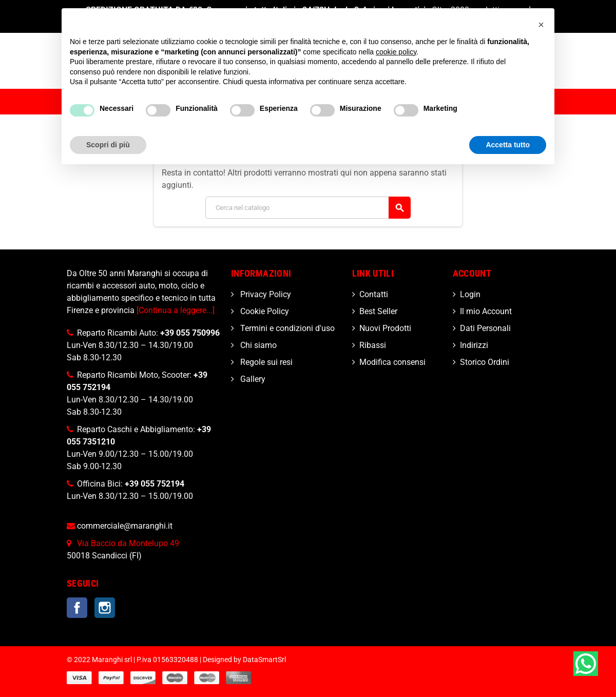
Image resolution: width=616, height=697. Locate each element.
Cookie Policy (264, 311)
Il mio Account (486, 311)
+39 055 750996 (190, 333)
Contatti (374, 294)
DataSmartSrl (264, 660)
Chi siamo (257, 345)
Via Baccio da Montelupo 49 (128, 543)
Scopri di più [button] (108, 145)
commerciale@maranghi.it (125, 526)
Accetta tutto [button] (508, 145)
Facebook (77, 608)
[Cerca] (308, 208)
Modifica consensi (392, 362)
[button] (541, 25)
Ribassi (373, 345)
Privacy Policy (265, 294)
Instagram (105, 608)
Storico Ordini (485, 362)
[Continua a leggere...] (176, 310)
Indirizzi (474, 345)
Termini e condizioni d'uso (286, 328)
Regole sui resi (265, 362)
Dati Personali (485, 328)
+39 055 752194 (155, 484)
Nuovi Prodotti (385, 328)
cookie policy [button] (396, 52)
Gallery (252, 379)
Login (470, 294)
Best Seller (378, 311)
